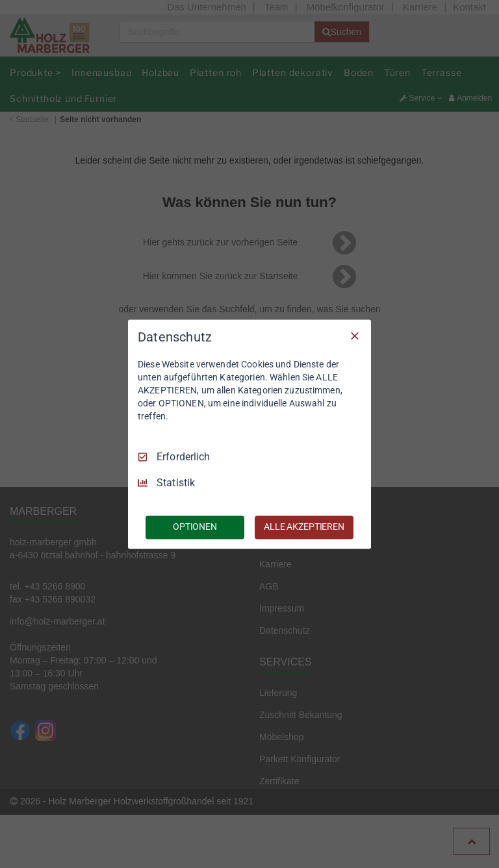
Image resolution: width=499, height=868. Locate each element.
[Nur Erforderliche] (355, 336)
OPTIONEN (195, 527)
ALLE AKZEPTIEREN (304, 527)
